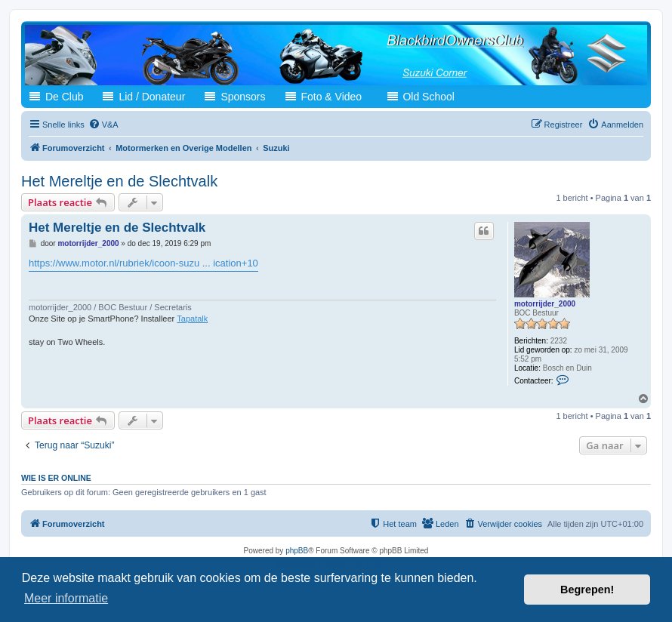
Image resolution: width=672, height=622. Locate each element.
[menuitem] (103, 125)
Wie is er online (56, 478)
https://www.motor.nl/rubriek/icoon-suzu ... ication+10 (143, 263)
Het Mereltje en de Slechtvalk (119, 181)
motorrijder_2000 (545, 304)
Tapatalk (192, 319)
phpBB (297, 551)
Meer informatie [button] (66, 598)
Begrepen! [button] (587, 590)
